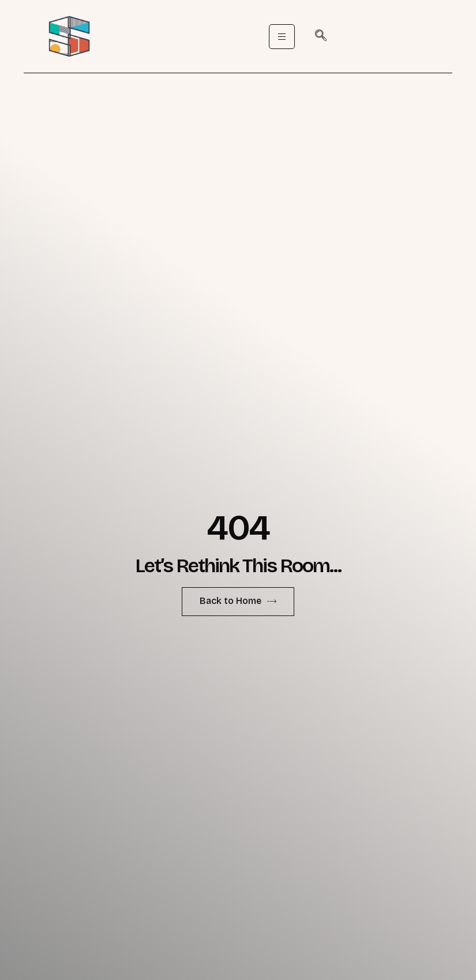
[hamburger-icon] (282, 37)
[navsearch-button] (321, 36)
